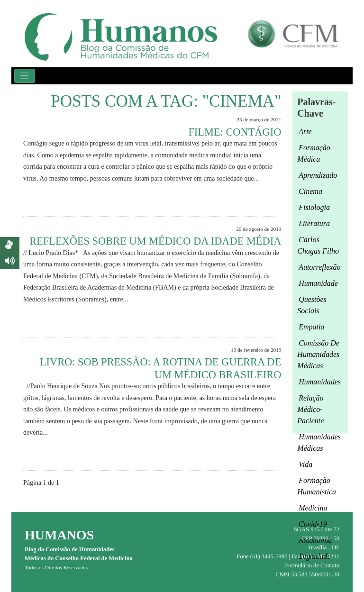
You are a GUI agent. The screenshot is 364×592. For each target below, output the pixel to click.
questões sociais (312, 305)
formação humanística (317, 486)
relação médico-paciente (310, 409)
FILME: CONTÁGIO (235, 132)
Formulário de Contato (312, 565)
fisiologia (314, 207)
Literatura (314, 223)
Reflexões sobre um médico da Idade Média (155, 241)
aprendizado (318, 175)
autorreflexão (319, 267)
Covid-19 (313, 524)
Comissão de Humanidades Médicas (318, 354)
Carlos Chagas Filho (318, 245)
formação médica (314, 153)
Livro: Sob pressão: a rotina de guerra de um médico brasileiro (160, 368)
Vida (305, 464)
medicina (313, 508)
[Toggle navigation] (25, 76)
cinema (310, 191)
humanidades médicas (319, 442)
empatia (311, 327)
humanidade (318, 283)
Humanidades (320, 382)
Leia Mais (264, 200)
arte (305, 132)
